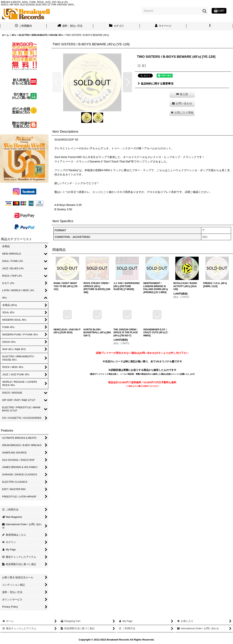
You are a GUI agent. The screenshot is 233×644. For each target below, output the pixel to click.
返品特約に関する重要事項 (156, 84)
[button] (210, 26)
